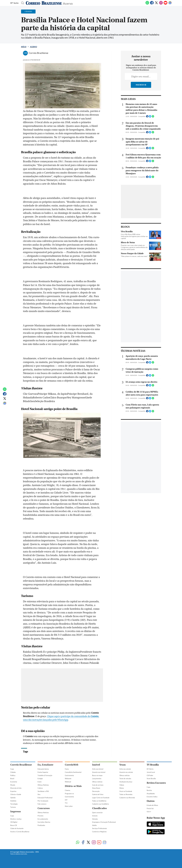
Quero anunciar (97, 813)
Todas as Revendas (126, 794)
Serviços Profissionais (99, 828)
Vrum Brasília (151, 779)
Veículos (95, 819)
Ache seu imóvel (98, 769)
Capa (12, 769)
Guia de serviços (98, 785)
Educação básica (43, 769)
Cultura (40, 788)
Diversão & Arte (16, 788)
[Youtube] (165, 4)
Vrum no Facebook (126, 791)
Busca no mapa (97, 775)
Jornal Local (151, 772)
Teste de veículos (125, 779)
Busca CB (14, 825)
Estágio (40, 779)
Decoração (96, 791)
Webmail (68, 782)
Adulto (94, 825)
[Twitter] (156, 4)
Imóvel (96, 765)
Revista (149, 790)
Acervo (68, 3)
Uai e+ (149, 812)
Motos (122, 788)
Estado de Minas (152, 805)
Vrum (123, 765)
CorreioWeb (72, 765)
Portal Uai (150, 808)
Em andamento (43, 819)
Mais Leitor (69, 806)
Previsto (40, 816)
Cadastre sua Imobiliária (100, 804)
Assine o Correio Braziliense (20, 832)
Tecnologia (14, 804)
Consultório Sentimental (73, 772)
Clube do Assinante (17, 828)
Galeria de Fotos (98, 794)
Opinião (13, 798)
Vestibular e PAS (43, 791)
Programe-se (69, 794)
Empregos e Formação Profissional (104, 822)
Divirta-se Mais (73, 786)
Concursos (44, 808)
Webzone (68, 779)
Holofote (13, 801)
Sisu (39, 794)
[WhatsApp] (147, 4)
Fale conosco (42, 804)
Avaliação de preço (126, 782)
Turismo (13, 807)
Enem (40, 782)
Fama (67, 769)
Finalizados (41, 825)
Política (13, 775)
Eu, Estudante (45, 765)
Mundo (13, 785)
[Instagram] (161, 4)
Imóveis (95, 816)
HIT (66, 800)
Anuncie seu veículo (126, 772)
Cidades (13, 772)
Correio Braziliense (21, 765)
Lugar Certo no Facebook (101, 798)
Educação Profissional (45, 798)
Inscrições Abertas (44, 822)
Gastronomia (69, 775)
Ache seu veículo (125, 769)
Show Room (96, 788)
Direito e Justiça (16, 819)
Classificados (99, 808)
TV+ (66, 803)
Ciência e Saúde (16, 794)
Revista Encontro (156, 783)
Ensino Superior (43, 772)
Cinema (67, 790)
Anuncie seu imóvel (99, 772)
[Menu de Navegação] (15, 3)
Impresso (16, 812)
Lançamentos (97, 779)
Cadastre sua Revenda (127, 798)
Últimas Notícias (43, 785)
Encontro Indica (152, 797)
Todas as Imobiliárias (99, 801)
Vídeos (122, 785)
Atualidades (151, 794)
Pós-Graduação (43, 801)
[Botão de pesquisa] (22, 3)
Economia (14, 782)
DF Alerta (150, 769)
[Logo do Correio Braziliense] (44, 3)
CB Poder (150, 775)
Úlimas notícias (97, 782)
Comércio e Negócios (99, 832)
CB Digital (14, 822)
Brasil (12, 779)
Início (24, 47)
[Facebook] (152, 4)
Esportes (13, 791)
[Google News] (170, 4)
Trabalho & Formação (45, 775)
